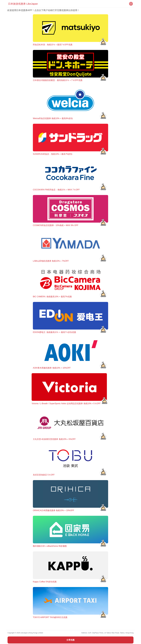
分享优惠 (70, 640)
